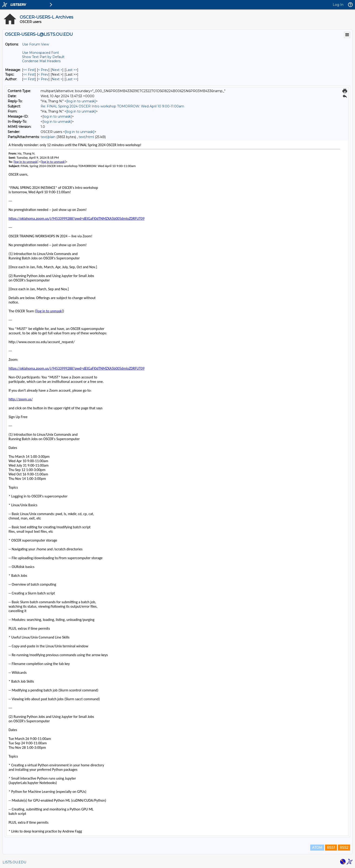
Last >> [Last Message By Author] (71, 79)
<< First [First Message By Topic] (29, 74)
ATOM (317, 848)
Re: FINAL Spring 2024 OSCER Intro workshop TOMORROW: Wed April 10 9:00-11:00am (112, 106)
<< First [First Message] (29, 70)
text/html (86, 137)
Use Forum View (35, 44)
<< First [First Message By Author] (29, 79)
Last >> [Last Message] (71, 70)
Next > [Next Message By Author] (57, 79)
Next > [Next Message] (57, 70)
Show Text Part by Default (43, 57)
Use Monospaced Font (40, 53)
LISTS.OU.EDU (14, 862)
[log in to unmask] (81, 101)
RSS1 (331, 848)
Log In (338, 5)
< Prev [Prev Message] (43, 70)
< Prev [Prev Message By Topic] (43, 74)
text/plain (48, 137)
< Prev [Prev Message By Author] (43, 79)
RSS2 (344, 848)
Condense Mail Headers (41, 61)
